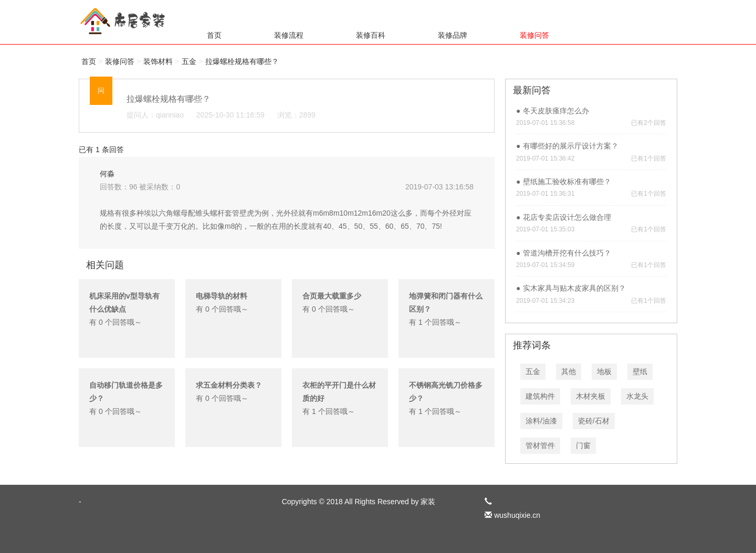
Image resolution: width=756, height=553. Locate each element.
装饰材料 (158, 61)
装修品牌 (453, 35)
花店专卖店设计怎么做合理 (567, 217)
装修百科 (371, 35)
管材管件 (540, 445)
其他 (569, 371)
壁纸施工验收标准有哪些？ (567, 182)
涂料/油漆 (541, 421)
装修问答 (534, 35)
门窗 (583, 445)
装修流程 (289, 35)
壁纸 (640, 371)
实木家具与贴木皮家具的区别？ (574, 288)
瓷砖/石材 (594, 421)
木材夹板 (591, 396)
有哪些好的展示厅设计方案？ (571, 146)
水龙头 (637, 396)
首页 (214, 35)
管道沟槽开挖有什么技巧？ (567, 253)
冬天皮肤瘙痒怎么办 (556, 111)
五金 (189, 61)
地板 (604, 371)
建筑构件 (540, 396)
